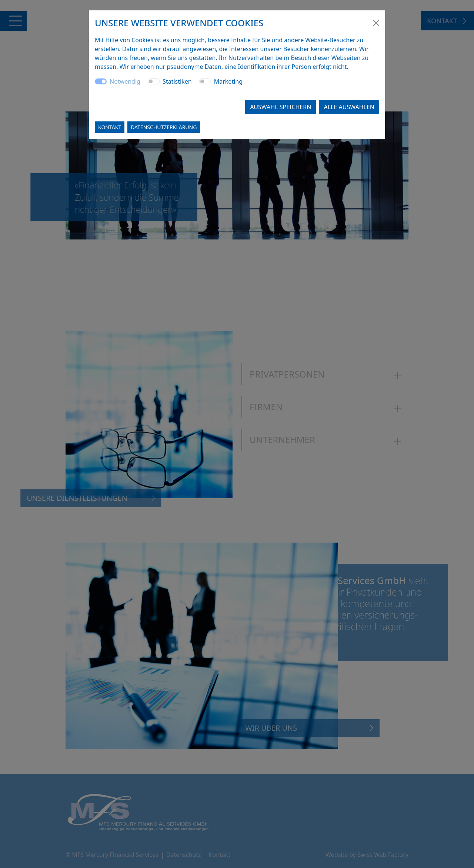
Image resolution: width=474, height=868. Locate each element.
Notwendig (125, 81)
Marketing (228, 81)
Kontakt (110, 127)
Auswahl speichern (281, 107)
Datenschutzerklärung (164, 127)
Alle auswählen (349, 107)
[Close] (376, 23)
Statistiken (177, 81)
